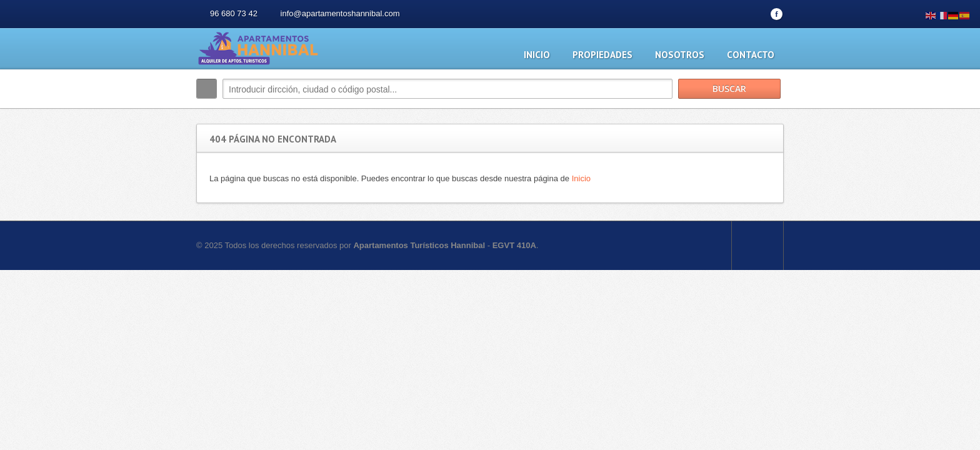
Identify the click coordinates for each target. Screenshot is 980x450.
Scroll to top (757, 246)
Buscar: (207, 89)
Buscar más (770, 115)
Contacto (751, 55)
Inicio (537, 55)
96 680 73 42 (234, 13)
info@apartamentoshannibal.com (340, 13)
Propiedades (602, 55)
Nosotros (680, 55)
